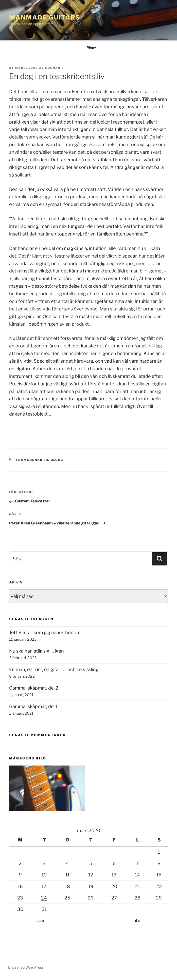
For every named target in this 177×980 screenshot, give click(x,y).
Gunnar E (55, 68)
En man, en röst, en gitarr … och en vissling (54, 669)
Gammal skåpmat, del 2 (34, 688)
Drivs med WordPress (26, 967)
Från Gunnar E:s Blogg (40, 460)
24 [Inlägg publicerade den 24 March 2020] (44, 898)
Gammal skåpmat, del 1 (33, 706)
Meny (89, 47)
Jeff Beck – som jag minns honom (45, 632)
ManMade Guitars (45, 17)
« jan (41, 921)
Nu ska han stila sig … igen (37, 651)
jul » (136, 921)
